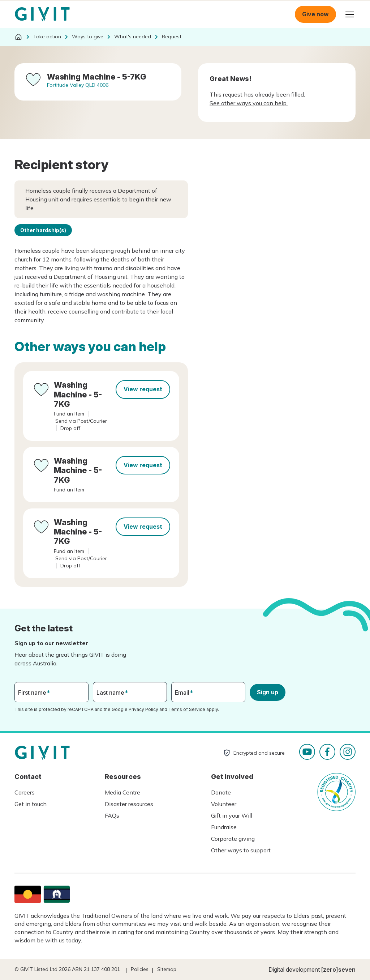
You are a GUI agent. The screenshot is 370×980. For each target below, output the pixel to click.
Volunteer (224, 804)
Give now (315, 14)
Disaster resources (129, 804)
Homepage (42, 14)
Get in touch (31, 804)
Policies (140, 969)
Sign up (268, 692)
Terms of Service (187, 709)
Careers (25, 792)
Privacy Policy (143, 709)
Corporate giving (233, 839)
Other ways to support (241, 850)
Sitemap (167, 969)
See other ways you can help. (249, 103)
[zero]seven (338, 970)
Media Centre (122, 792)
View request (143, 389)
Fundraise (224, 827)
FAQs (112, 815)
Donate (221, 792)
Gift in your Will (232, 815)
